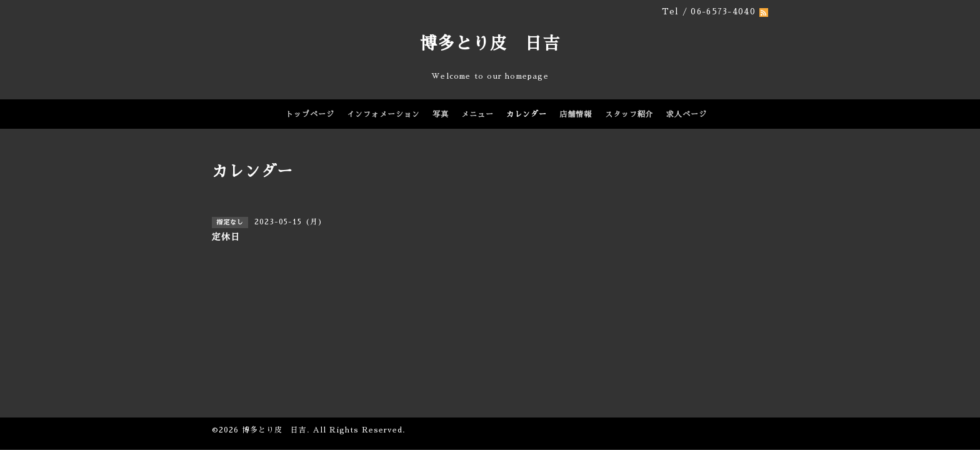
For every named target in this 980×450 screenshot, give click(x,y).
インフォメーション (383, 114)
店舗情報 (576, 114)
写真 (441, 114)
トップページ (310, 114)
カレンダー (527, 114)
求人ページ (687, 114)
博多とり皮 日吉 (490, 43)
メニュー (477, 114)
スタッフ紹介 (629, 114)
